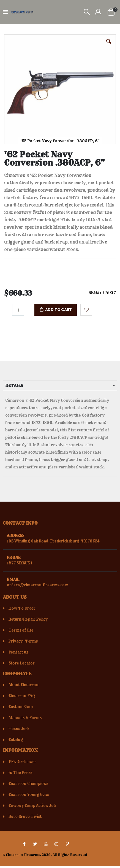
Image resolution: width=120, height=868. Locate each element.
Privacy (16, 641)
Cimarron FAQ (22, 696)
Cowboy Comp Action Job (32, 805)
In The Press (20, 773)
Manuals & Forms (25, 718)
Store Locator (22, 663)
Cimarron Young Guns (29, 795)
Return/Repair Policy (28, 619)
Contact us (18, 652)
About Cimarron (24, 685)
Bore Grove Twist (25, 816)
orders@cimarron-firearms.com (38, 585)
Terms (31, 641)
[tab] (60, 386)
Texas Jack (19, 729)
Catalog (16, 740)
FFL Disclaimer (22, 762)
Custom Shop (21, 707)
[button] (109, 46)
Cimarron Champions (28, 784)
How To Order (22, 608)
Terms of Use (21, 630)
